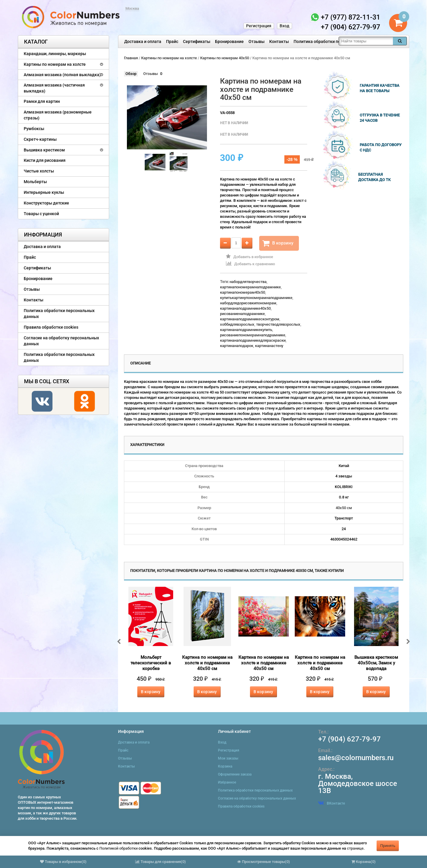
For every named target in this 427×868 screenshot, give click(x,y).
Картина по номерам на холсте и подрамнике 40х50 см (207, 663)
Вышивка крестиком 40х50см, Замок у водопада (376, 663)
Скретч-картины (40, 139)
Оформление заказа (235, 774)
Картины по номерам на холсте (55, 64)
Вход (285, 26)
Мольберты (35, 182)
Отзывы (256, 41)
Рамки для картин (42, 101)
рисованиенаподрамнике (242, 314)
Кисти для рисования (45, 160)
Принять (388, 846)
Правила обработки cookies (51, 327)
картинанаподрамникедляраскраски (253, 340)
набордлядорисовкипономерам (248, 303)
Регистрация (259, 26)
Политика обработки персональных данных (337, 41)
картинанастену (269, 346)
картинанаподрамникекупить (246, 330)
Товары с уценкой (41, 214)
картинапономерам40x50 (243, 292)
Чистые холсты (39, 171)
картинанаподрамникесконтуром (250, 319)
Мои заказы (228, 758)
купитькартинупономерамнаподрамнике (256, 298)
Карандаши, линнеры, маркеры (55, 54)
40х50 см (344, 508)
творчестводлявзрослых (278, 324)
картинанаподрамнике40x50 (245, 308)
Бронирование (229, 41)
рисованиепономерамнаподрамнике (253, 335)
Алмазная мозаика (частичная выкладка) (54, 88)
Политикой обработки (118, 848)
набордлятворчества (248, 282)
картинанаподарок (237, 346)
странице (355, 848)
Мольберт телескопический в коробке (151, 663)
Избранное (227, 782)
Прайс (172, 41)
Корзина (225, 766)
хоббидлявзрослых (237, 324)
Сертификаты (197, 41)
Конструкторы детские (46, 203)
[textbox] (366, 41)
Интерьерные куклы (44, 192)
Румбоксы (34, 129)
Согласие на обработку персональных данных (61, 341)
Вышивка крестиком (44, 150)
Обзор (131, 74)
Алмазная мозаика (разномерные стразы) (58, 115)
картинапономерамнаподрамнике (250, 287)
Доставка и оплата (143, 41)
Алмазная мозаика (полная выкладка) (62, 75)
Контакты (279, 41)
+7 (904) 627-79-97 (349, 739)
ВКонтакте (332, 803)
